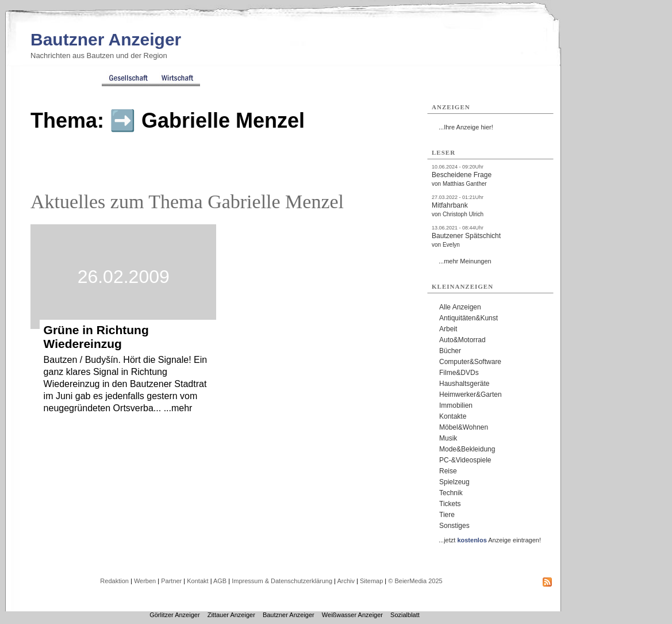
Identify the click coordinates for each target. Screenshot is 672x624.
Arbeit (448, 329)
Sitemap (371, 581)
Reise (448, 471)
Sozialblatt (405, 615)
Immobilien (456, 405)
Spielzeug (454, 482)
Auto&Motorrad (462, 340)
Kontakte (453, 416)
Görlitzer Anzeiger (174, 615)
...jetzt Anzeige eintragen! (490, 540)
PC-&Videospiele (465, 460)
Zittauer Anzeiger (231, 615)
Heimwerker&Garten (471, 395)
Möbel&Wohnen (464, 427)
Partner (171, 581)
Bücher (450, 351)
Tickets (450, 504)
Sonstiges (454, 526)
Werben (145, 581)
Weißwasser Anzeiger (352, 615)
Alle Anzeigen (460, 307)
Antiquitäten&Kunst (469, 318)
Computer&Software (470, 362)
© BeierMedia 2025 (415, 581)
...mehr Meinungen (465, 261)
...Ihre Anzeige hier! (466, 127)
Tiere (447, 515)
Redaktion (114, 581)
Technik (451, 493)
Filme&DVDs (459, 373)
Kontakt (197, 581)
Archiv (346, 581)
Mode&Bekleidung (467, 449)
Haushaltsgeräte (464, 384)
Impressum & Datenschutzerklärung (282, 581)
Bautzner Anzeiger (106, 39)
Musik (448, 438)
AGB (220, 581)
